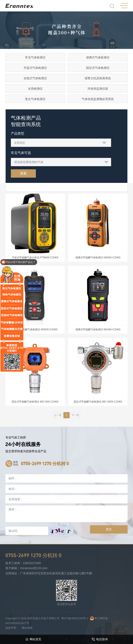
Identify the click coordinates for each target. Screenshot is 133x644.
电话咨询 (100, 639)
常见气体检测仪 (35, 57)
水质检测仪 (35, 89)
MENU (124, 6)
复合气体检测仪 (35, 99)
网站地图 (27, 628)
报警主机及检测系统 (98, 78)
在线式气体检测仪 (35, 78)
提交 (109, 529)
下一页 (75, 415)
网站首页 (33, 639)
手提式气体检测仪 (35, 68)
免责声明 (11, 628)
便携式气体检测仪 (98, 57)
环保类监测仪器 (98, 89)
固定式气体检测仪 (98, 68)
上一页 (58, 415)
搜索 (23, 173)
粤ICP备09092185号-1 (75, 618)
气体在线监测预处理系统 (98, 99)
